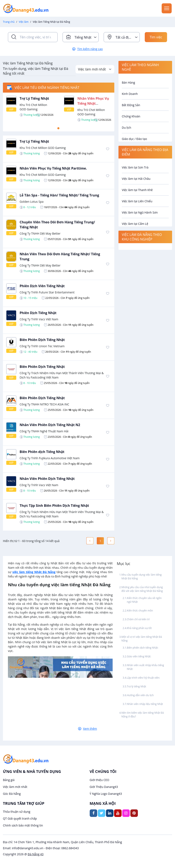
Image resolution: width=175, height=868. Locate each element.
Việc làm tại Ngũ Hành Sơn (140, 212)
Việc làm (24, 22)
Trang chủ (9, 22)
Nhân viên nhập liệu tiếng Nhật (145, 704)
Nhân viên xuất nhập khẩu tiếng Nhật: (145, 667)
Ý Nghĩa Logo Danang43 (106, 794)
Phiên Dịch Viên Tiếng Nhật (42, 286)
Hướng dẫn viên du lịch (140, 695)
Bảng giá (9, 780)
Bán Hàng (128, 82)
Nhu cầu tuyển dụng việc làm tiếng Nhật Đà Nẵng (142, 577)
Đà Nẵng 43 (36, 854)
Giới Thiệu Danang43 (104, 787)
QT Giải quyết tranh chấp (20, 818)
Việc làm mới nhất (15, 787)
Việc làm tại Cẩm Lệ (135, 224)
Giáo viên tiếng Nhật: (139, 656)
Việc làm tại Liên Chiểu (137, 201)
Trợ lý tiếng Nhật (137, 686)
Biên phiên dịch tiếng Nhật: (143, 648)
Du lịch (127, 128)
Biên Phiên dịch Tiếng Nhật (42, 452)
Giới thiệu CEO (99, 780)
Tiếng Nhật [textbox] (83, 37)
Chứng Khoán (131, 116)
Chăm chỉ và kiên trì (138, 619)
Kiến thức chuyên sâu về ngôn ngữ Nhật (144, 600)
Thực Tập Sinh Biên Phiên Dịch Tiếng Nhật (54, 506)
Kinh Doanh (130, 94)
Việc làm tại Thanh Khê (137, 190)
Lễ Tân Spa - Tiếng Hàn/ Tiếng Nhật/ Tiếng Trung (59, 195)
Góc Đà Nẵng (12, 794)
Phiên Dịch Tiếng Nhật (38, 313)
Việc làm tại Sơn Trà (135, 167)
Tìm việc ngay (156, 38)
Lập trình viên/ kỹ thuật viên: (143, 678)
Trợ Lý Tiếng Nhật (34, 98)
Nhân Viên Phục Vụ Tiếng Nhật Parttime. (93, 103)
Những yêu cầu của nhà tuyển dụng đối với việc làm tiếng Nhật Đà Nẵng (142, 589)
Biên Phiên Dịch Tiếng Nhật (42, 340)
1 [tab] (58, 128)
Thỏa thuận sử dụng (17, 812)
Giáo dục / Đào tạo (134, 139)
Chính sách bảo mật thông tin (23, 825)
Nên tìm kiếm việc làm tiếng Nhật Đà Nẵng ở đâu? (143, 715)
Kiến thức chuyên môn (140, 611)
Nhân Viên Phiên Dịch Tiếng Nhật (47, 479)
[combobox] (81, 37)
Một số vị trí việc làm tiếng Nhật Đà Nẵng (142, 639)
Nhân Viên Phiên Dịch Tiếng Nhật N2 (50, 425)
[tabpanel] (59, 109)
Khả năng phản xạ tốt (139, 628)
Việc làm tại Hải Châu (136, 179)
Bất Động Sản (131, 105)
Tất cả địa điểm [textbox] (127, 37)
